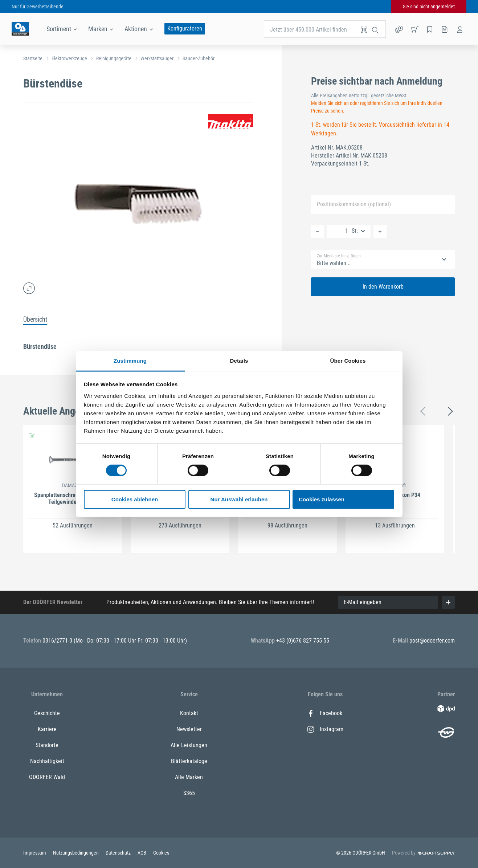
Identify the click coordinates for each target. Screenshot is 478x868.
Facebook (325, 713)
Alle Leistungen (189, 745)
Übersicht (35, 319)
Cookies (161, 853)
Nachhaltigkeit (47, 761)
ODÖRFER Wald (47, 777)
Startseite (33, 58)
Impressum (35, 853)
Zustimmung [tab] (130, 360)
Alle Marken (189, 777)
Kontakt (189, 713)
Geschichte (47, 713)
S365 (189, 793)
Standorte (47, 745)
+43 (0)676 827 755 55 (303, 641)
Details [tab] (239, 360)
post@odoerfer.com (432, 641)
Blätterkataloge (189, 761)
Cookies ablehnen (135, 499)
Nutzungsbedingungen (76, 853)
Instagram (325, 729)
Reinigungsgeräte (114, 58)
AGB (142, 853)
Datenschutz (119, 853)
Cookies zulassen (322, 499)
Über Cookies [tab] (348, 360)
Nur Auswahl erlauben (239, 499)
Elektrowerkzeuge (69, 58)
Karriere (47, 729)
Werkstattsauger (157, 58)
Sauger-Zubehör (199, 58)
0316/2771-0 (58, 641)
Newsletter (189, 729)
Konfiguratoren (185, 28)
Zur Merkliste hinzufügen (339, 256)
